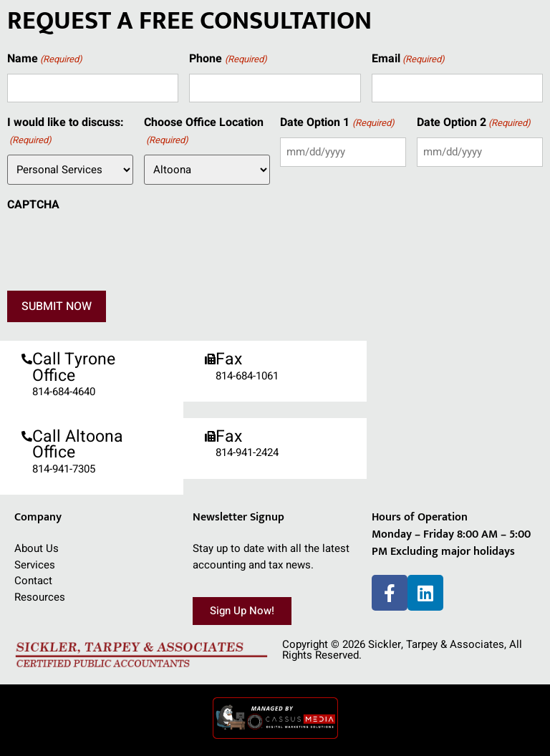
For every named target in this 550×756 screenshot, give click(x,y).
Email (408, 59)
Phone (228, 59)
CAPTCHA (33, 205)
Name (45, 59)
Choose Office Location (204, 131)
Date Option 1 (337, 123)
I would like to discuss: (66, 131)
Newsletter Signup (238, 517)
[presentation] (116, 247)
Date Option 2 (474, 123)
